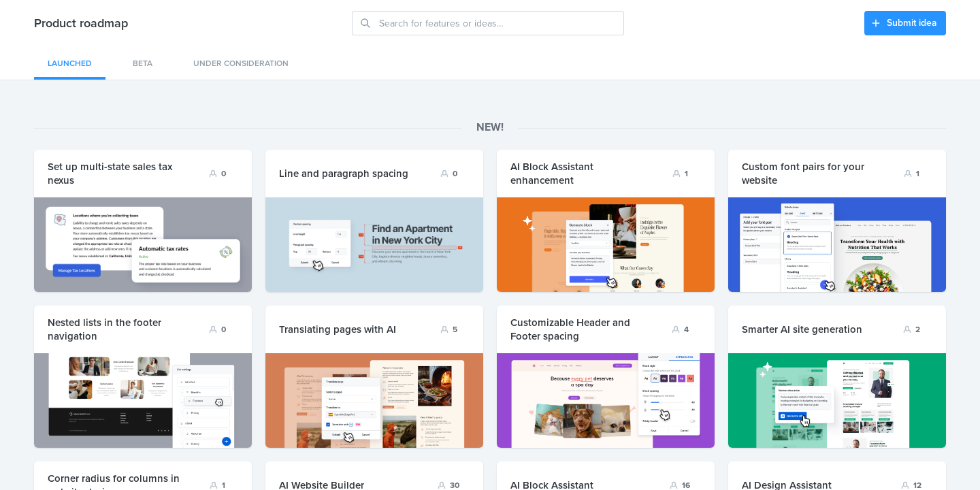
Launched (70, 63)
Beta (143, 63)
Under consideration (241, 63)
